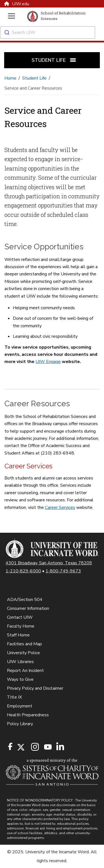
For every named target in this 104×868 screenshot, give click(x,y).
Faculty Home (21, 626)
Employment (20, 706)
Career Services (60, 507)
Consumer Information (28, 608)
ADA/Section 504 (25, 600)
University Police (23, 653)
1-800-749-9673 (63, 571)
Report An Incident (25, 671)
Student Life (34, 78)
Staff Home (18, 635)
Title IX (14, 697)
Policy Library (20, 724)
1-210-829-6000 (23, 571)
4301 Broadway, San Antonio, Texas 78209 (49, 563)
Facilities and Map (24, 644)
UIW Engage (48, 362)
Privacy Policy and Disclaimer (35, 688)
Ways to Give (20, 679)
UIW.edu (17, 4)
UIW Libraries (20, 662)
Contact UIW (20, 617)
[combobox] (52, 32)
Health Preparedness (28, 715)
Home (10, 78)
